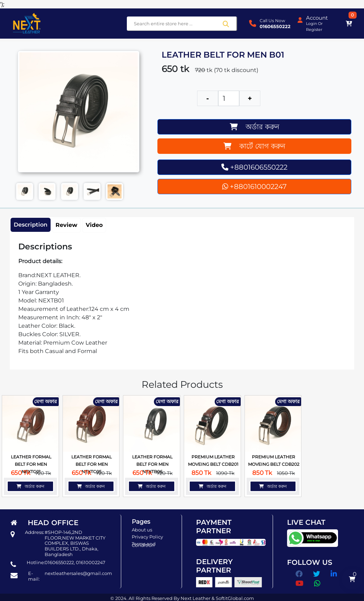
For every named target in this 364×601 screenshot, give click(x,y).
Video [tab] (94, 225)
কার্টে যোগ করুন (254, 146)
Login (311, 24)
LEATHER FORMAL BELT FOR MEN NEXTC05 (92, 464)
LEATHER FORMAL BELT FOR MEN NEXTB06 (152, 464)
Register (314, 30)
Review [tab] (66, 225)
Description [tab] (31, 225)
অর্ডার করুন (255, 127)
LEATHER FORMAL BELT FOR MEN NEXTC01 (31, 464)
